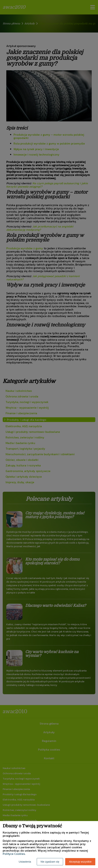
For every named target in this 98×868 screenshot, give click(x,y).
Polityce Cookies (14, 854)
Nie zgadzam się (50, 862)
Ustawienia (25, 862)
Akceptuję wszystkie (80, 862)
